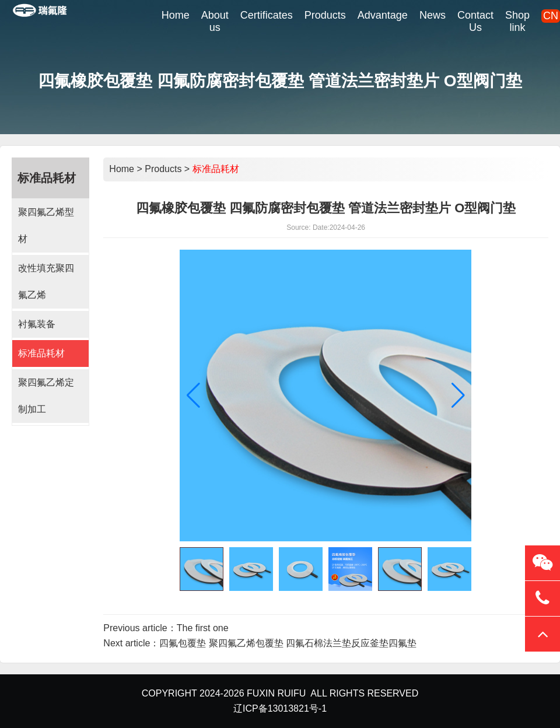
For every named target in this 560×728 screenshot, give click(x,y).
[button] (458, 395)
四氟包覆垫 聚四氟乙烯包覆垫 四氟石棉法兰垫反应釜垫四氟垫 (288, 643)
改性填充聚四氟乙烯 (46, 281)
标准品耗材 (41, 353)
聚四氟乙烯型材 (46, 225)
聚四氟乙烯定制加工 (46, 396)
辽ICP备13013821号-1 (280, 708)
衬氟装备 (37, 324)
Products (163, 169)
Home (122, 169)
